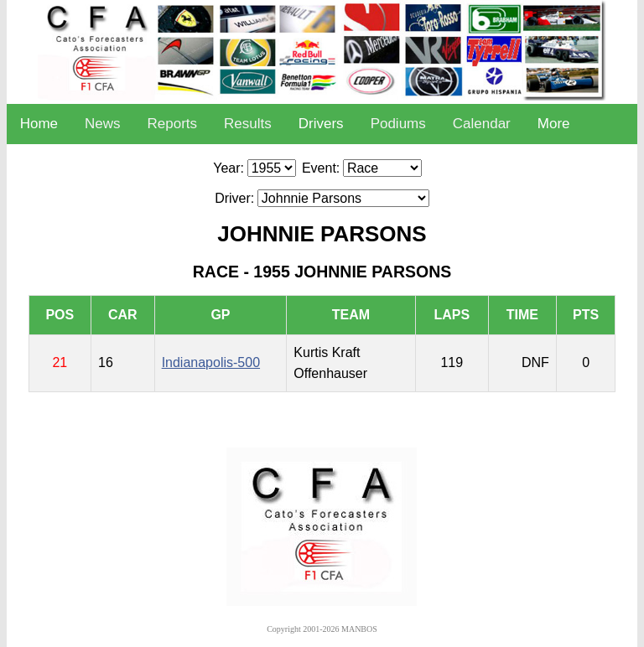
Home (39, 124)
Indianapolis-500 (211, 362)
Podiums (398, 124)
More (554, 124)
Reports (173, 124)
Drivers (321, 124)
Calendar (482, 124)
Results (248, 124)
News (103, 124)
